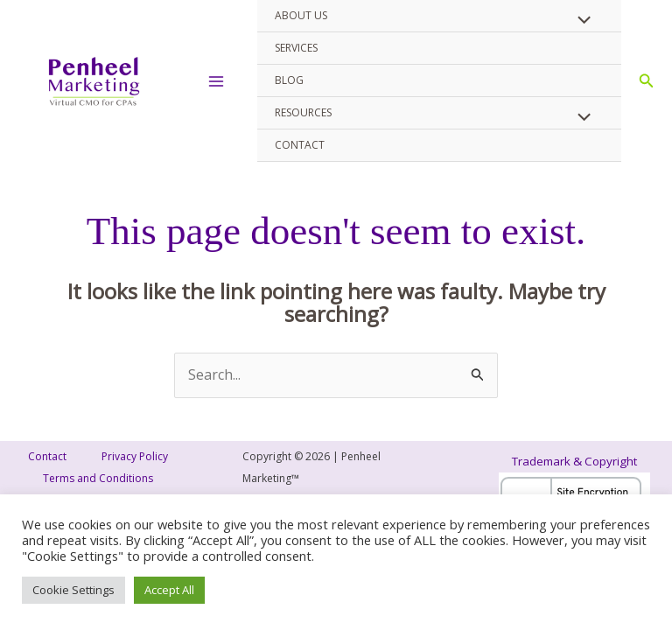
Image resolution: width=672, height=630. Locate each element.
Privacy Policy (135, 456)
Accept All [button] (169, 590)
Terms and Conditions (98, 478)
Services (296, 48)
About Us (301, 15)
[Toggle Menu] (580, 21)
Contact (300, 145)
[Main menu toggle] (216, 81)
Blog (289, 80)
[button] (647, 81)
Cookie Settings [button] (73, 590)
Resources (303, 112)
